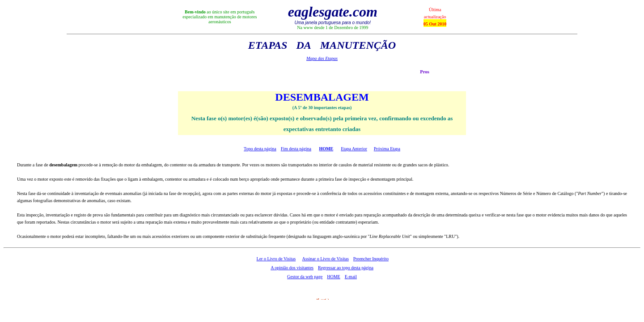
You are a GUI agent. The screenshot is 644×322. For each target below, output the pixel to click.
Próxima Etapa (387, 149)
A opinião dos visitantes (292, 268)
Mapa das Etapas (322, 58)
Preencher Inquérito (371, 259)
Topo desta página (260, 149)
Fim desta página (296, 149)
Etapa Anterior (354, 149)
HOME (326, 149)
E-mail (351, 277)
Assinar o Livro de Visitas (326, 259)
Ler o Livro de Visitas (276, 259)
